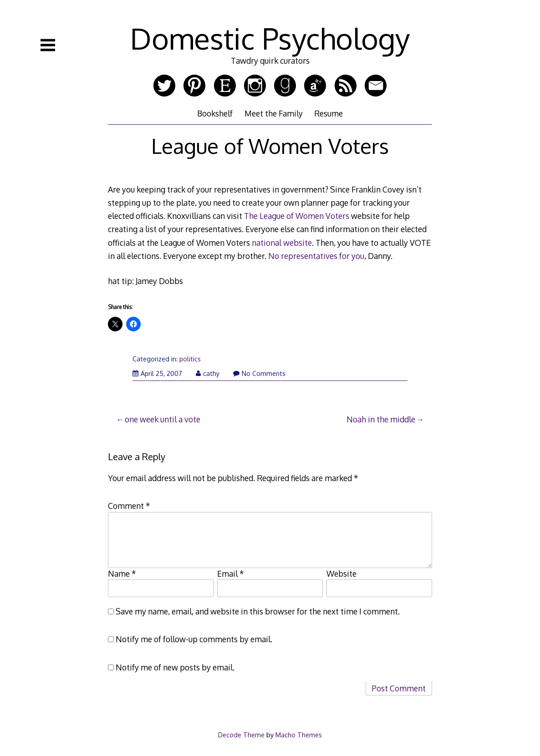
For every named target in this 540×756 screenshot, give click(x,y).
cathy (208, 373)
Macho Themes (299, 735)
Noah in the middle (381, 419)
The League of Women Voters (297, 216)
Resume (329, 113)
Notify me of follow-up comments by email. (194, 639)
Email (231, 573)
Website (341, 573)
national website (282, 243)
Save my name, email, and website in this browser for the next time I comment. (258, 611)
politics (190, 359)
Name (122, 573)
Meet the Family (274, 113)
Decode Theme (241, 735)
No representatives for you (316, 256)
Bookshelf (215, 113)
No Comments (259, 373)
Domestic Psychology (270, 38)
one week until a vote (163, 419)
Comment (129, 506)
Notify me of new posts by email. (175, 667)
